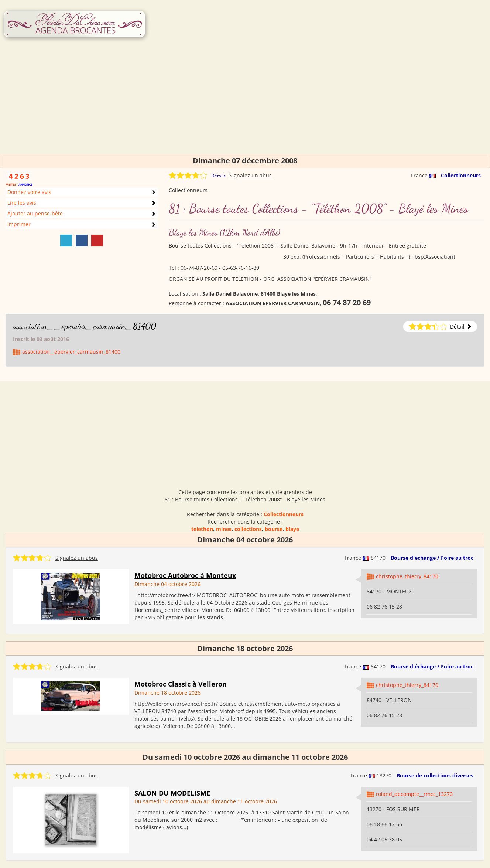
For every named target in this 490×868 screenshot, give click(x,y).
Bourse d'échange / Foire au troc (432, 558)
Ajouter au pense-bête (35, 213)
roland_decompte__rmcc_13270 (414, 794)
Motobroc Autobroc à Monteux (185, 575)
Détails (218, 176)
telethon (202, 529)
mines (224, 529)
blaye (292, 529)
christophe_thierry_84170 (407, 576)
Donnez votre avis (29, 192)
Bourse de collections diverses (435, 775)
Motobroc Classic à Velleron (181, 684)
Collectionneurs (461, 175)
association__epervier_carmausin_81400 (85, 326)
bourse (274, 529)
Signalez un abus (251, 175)
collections (248, 529)
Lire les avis (22, 203)
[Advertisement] (245, 102)
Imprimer (19, 224)
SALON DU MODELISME (172, 793)
